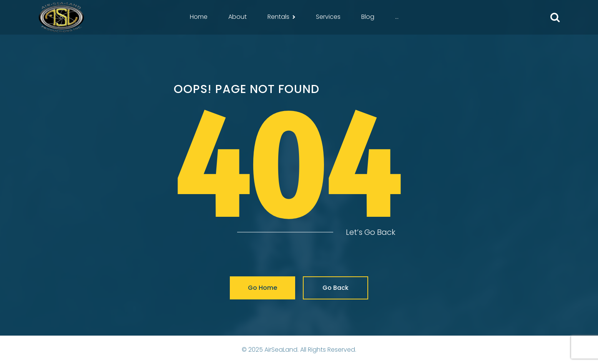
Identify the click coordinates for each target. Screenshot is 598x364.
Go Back (336, 288)
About (238, 17)
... (397, 17)
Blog (368, 17)
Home (199, 17)
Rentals (278, 17)
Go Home (262, 288)
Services (328, 17)
